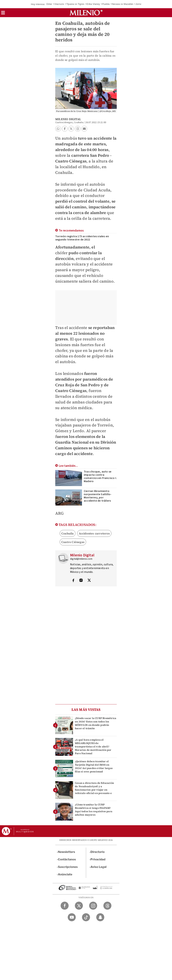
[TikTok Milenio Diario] (86, 917)
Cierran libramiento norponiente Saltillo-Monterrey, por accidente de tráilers (98, 496)
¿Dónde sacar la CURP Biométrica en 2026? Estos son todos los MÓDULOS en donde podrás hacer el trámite (96, 723)
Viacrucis (59, 4)
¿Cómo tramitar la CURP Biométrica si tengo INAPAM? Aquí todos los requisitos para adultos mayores (94, 810)
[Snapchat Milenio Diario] (100, 917)
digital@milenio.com (81, 559)
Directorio (98, 852)
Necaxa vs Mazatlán (123, 4)
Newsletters (66, 852)
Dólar (49, 4)
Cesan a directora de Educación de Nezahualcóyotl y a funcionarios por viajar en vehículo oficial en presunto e (94, 788)
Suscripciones (68, 867)
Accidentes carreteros (94, 533)
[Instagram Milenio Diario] (93, 906)
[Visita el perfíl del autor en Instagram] (81, 581)
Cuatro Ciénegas (73, 542)
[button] (3, 14)
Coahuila (68, 533)
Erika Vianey (93, 4)
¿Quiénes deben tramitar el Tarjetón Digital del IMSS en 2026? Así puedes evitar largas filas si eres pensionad (94, 767)
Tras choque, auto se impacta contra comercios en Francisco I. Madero (100, 476)
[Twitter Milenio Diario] (79, 906)
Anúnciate (65, 874)
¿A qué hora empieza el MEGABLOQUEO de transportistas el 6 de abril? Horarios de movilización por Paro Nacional (93, 747)
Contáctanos (67, 859)
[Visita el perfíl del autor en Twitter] (89, 581)
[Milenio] (86, 13)
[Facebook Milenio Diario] (65, 906)
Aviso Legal (99, 867)
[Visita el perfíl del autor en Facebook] (73, 581)
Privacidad (98, 859)
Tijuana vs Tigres (75, 4)
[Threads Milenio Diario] (107, 906)
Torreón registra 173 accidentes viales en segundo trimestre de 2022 (82, 238)
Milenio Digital (68, 119)
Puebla (106, 4)
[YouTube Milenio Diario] (72, 917)
